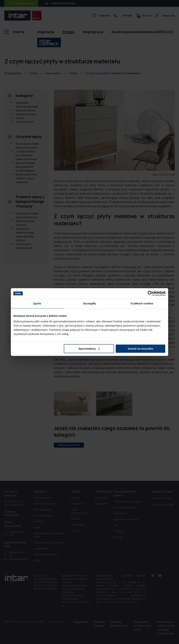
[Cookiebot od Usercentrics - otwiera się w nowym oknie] (150, 293)
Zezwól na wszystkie (141, 349)
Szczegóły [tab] (89, 303)
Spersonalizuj (89, 349)
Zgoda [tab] (37, 303)
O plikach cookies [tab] (142, 303)
